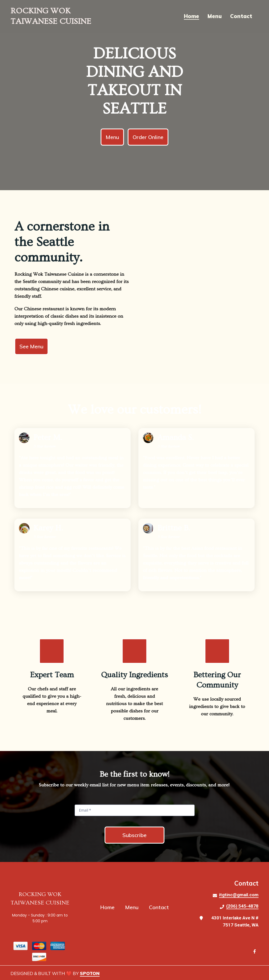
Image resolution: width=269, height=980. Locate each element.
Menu (133, 907)
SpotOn (90, 973)
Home (109, 907)
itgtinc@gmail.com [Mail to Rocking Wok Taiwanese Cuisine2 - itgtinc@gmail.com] (239, 895)
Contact (161, 907)
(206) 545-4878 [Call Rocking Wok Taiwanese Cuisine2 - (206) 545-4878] (242, 906)
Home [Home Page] (192, 16)
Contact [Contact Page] (241, 16)
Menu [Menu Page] (215, 16)
